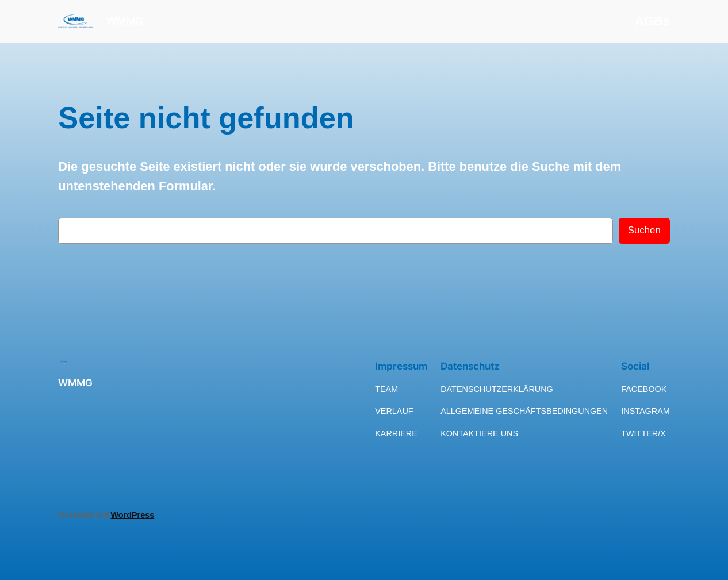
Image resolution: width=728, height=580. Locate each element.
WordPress (132, 515)
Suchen (644, 230)
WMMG (125, 21)
